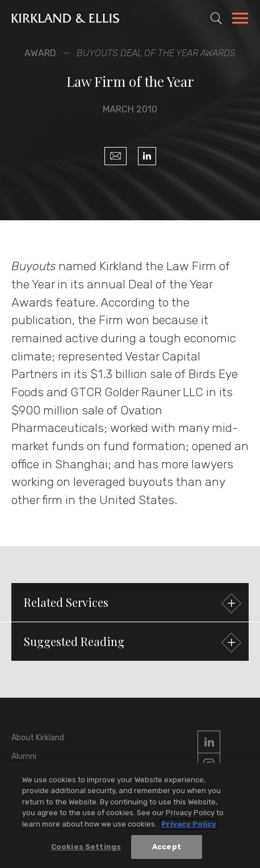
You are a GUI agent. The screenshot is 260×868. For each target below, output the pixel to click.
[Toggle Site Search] (216, 18)
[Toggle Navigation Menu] (240, 20)
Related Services (131, 604)
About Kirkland (38, 738)
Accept (167, 847)
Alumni (24, 756)
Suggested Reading (131, 643)
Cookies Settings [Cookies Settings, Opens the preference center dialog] (86, 847)
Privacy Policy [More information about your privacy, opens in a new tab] (189, 824)
